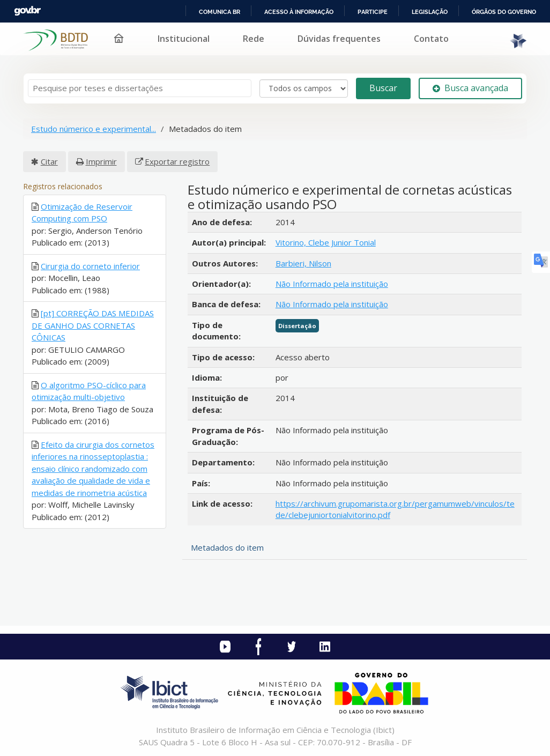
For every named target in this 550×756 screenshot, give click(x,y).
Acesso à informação (299, 12)
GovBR (27, 11)
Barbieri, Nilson (303, 263)
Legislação (430, 12)
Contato (431, 39)
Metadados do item (227, 547)
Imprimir (101, 161)
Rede (254, 39)
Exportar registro (177, 161)
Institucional (184, 39)
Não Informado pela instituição (332, 284)
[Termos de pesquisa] (140, 88)
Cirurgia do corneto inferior (90, 266)
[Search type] (304, 88)
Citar (49, 161)
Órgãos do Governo (504, 12)
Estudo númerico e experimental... (94, 129)
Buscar (383, 88)
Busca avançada (470, 88)
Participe (373, 12)
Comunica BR (220, 12)
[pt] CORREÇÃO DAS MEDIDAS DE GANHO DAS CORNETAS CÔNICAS (93, 325)
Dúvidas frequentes (339, 39)
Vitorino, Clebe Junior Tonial (326, 242)
